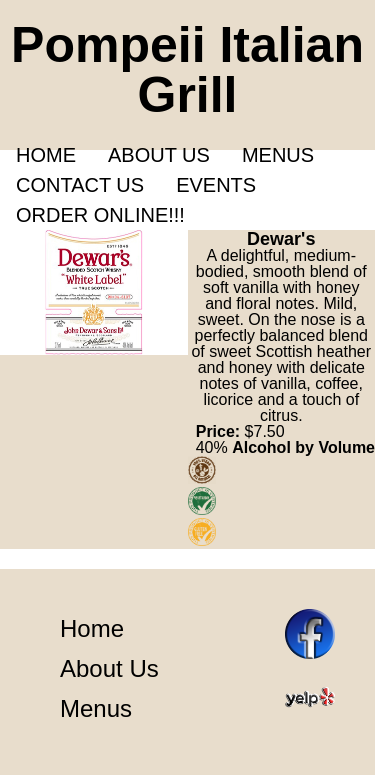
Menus (278, 155)
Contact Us (80, 185)
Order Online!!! (100, 215)
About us (159, 155)
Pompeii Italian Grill (187, 70)
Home (46, 155)
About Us (109, 668)
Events (216, 185)
